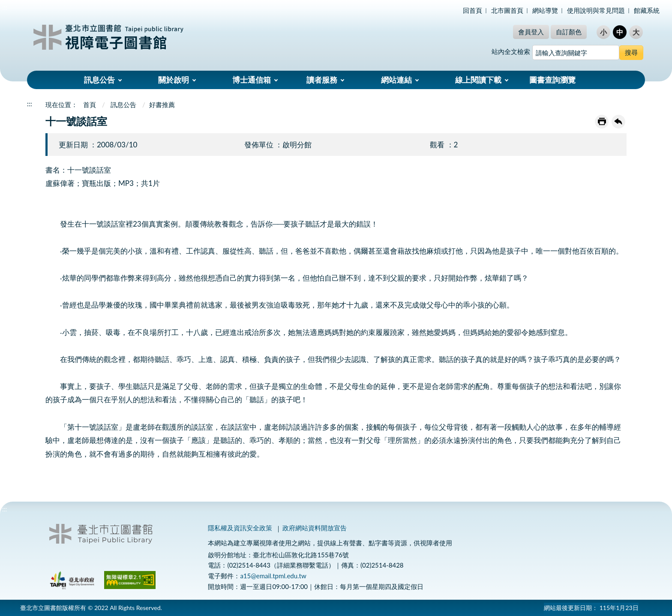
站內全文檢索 (511, 51)
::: (5, 7)
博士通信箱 (252, 80)
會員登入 (531, 32)
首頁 (90, 105)
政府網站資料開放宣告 (315, 528)
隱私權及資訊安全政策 (240, 528)
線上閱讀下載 (478, 80)
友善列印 (602, 122)
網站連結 (396, 80)
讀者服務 (322, 80)
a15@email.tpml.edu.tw (273, 576)
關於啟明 (174, 80)
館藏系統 (647, 10)
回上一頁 (618, 122)
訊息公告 (99, 80)
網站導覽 (545, 10)
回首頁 (472, 10)
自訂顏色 (569, 32)
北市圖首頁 (507, 10)
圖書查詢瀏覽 (552, 80)
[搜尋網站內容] (576, 52)
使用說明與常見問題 (596, 10)
